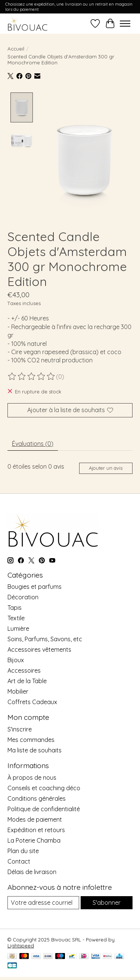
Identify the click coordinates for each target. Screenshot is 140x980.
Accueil (16, 49)
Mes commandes (31, 739)
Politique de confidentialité (44, 808)
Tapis (15, 607)
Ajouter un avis (106, 467)
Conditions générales (37, 797)
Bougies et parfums (35, 586)
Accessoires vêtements (39, 649)
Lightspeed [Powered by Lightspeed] (21, 944)
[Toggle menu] (125, 24)
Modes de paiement (35, 818)
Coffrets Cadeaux (32, 701)
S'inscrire (20, 728)
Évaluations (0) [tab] (33, 442)
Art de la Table (27, 680)
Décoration (23, 596)
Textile (16, 617)
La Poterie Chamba (34, 839)
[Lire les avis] (32, 375)
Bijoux (16, 659)
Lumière (18, 628)
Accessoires (24, 670)
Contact (19, 860)
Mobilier (18, 691)
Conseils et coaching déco (44, 787)
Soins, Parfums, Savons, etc (45, 638)
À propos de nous (32, 776)
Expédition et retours (36, 829)
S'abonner (107, 901)
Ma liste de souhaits (35, 749)
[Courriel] (43, 902)
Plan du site (23, 850)
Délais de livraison (32, 871)
